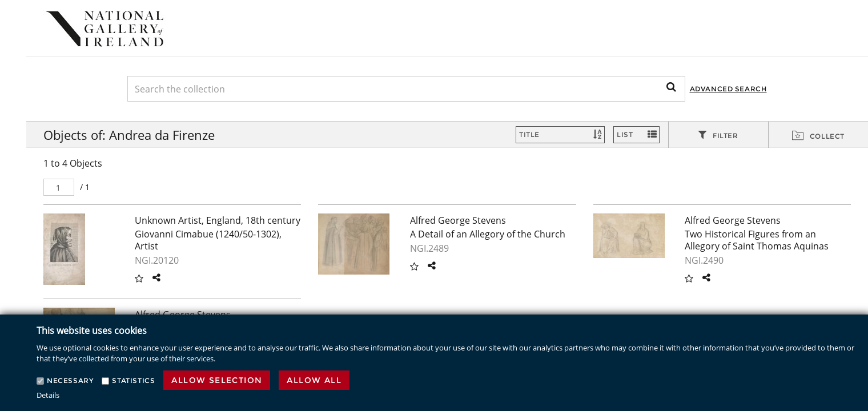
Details (48, 395)
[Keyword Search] (406, 89)
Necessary (70, 380)
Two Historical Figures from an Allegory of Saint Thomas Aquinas (757, 240)
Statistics (133, 380)
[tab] (718, 135)
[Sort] (560, 135)
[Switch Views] (636, 135)
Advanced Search (728, 89)
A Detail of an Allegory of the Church (488, 234)
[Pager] (59, 187)
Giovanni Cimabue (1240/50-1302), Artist (208, 240)
